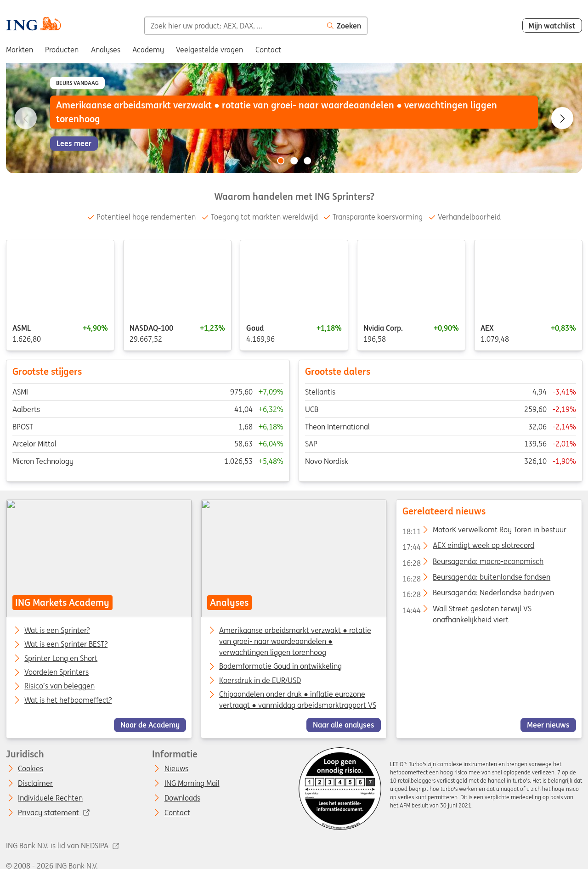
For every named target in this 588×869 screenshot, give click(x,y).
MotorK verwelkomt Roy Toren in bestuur (484, 531)
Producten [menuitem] (62, 50)
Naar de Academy (150, 725)
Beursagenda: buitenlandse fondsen (476, 579)
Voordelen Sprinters (57, 672)
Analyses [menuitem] (106, 50)
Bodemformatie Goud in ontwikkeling (281, 666)
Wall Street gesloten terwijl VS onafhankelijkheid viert (467, 610)
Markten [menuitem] (20, 50)
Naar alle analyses (344, 725)
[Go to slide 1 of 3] (281, 161)
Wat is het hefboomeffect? (68, 700)
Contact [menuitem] (268, 50)
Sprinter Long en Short (61, 659)
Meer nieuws (548, 725)
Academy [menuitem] (148, 50)
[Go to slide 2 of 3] (294, 161)
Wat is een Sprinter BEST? (66, 645)
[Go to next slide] (562, 118)
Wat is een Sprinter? (57, 631)
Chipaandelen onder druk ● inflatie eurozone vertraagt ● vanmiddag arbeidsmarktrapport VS (298, 700)
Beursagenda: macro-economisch (473, 563)
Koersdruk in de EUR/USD (260, 680)
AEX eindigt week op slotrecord (468, 547)
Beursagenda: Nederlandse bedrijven (478, 594)
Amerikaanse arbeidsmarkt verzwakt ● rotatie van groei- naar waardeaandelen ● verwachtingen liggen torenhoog (296, 641)
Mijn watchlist (552, 26)
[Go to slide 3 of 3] (307, 161)
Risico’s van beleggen (59, 687)
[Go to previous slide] (26, 118)
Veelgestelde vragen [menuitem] (209, 50)
